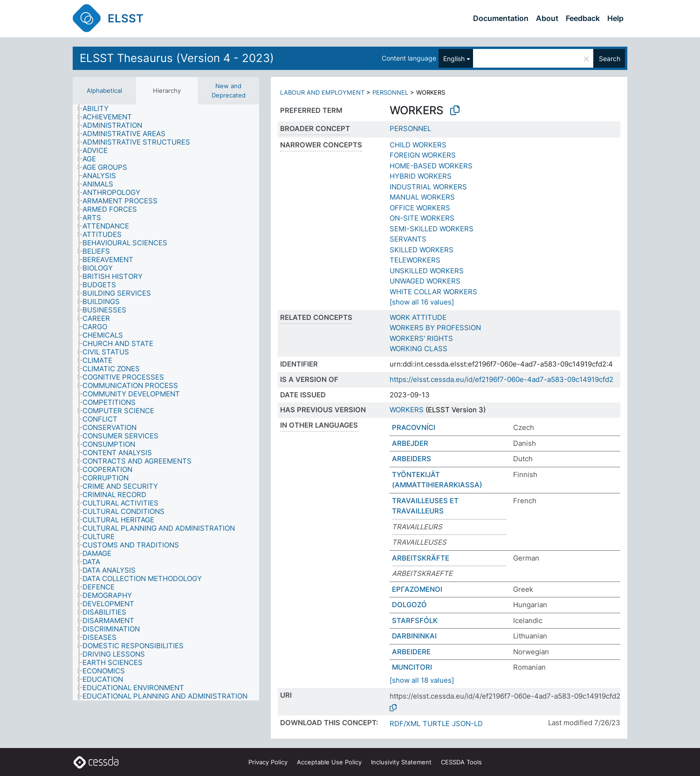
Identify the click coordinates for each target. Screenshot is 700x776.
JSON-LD (467, 724)
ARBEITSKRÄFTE (421, 558)
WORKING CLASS (419, 349)
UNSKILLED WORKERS (427, 271)
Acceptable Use (329, 762)
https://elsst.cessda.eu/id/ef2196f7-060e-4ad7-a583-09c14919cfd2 (501, 379)
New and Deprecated (229, 90)
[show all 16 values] (422, 302)
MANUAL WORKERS (422, 197)
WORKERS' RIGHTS (421, 338)
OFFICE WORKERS (420, 208)
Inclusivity (401, 762)
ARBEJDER (410, 443)
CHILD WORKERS (418, 145)
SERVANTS (408, 239)
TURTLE (436, 724)
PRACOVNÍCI (414, 427)
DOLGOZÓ (409, 605)
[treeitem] (100, 109)
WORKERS (407, 410)
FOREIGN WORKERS (423, 155)
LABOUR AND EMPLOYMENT (322, 92)
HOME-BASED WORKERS (431, 166)
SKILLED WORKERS (422, 250)
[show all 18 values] (422, 680)
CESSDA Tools (461, 762)
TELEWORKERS (415, 260)
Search (610, 59)
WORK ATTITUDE (418, 317)
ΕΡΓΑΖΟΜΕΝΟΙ (417, 589)
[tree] (166, 402)
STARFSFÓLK (415, 620)
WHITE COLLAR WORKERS (433, 292)
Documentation (501, 18)
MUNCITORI (412, 667)
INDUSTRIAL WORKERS (428, 187)
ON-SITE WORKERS (422, 218)
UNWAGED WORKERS (425, 281)
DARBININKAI (414, 636)
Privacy (268, 762)
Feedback (583, 18)
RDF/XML (405, 724)
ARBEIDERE (411, 652)
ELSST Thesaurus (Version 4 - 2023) (177, 58)
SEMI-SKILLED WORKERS (432, 229)
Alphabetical (104, 90)
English (454, 59)
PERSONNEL (390, 92)
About (547, 18)
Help (615, 18)
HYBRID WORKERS (421, 176)
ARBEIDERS (412, 459)
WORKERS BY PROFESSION (435, 328)
